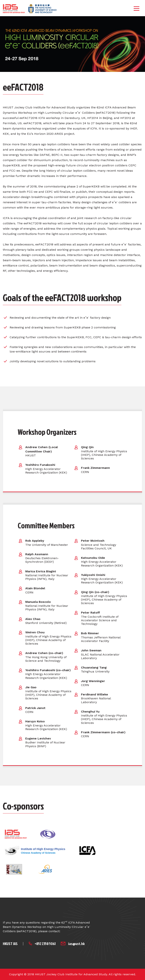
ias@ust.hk (76, 943)
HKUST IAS (10, 943)
